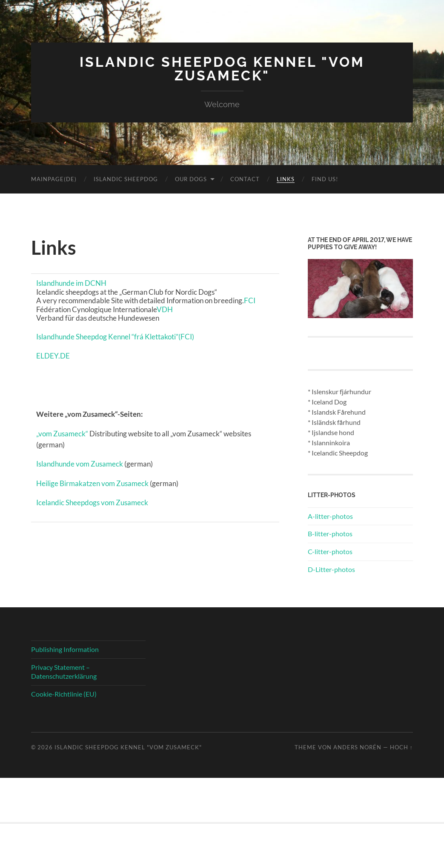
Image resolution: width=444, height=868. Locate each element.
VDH (165, 309)
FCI (250, 300)
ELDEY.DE (53, 356)
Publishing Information (65, 649)
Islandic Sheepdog (126, 179)
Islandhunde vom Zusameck (80, 464)
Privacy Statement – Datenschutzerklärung (64, 672)
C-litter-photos (330, 551)
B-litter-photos (330, 534)
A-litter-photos (330, 516)
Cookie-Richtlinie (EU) (64, 694)
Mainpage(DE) (54, 179)
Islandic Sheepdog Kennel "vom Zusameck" (222, 69)
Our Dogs (191, 179)
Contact (245, 179)
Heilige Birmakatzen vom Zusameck (92, 483)
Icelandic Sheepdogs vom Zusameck (92, 502)
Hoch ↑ (401, 747)
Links (286, 179)
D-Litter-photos (331, 569)
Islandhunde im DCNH (71, 283)
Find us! (325, 179)
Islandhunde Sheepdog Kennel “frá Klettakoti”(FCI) (115, 337)
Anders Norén (357, 747)
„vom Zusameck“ (62, 434)
